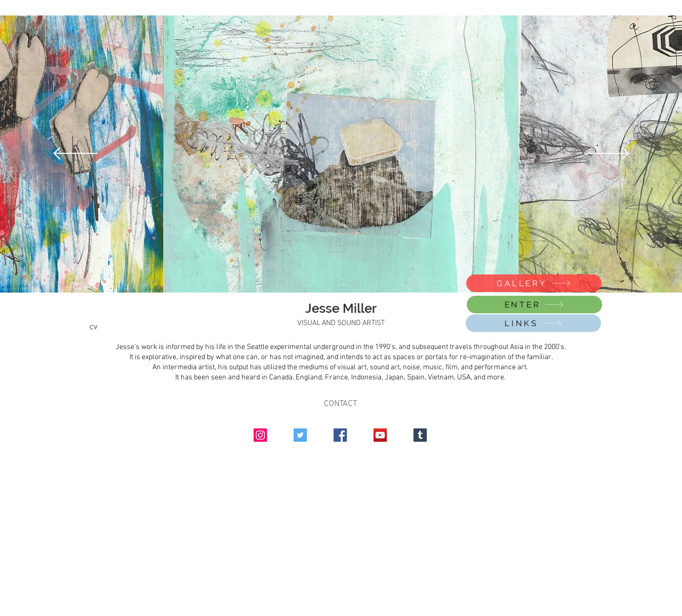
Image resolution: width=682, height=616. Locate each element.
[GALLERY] (534, 283)
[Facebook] (340, 435)
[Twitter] (300, 435)
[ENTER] (534, 305)
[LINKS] (533, 323)
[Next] (607, 154)
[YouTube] (380, 435)
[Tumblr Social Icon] (420, 435)
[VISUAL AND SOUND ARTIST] (341, 323)
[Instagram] (260, 435)
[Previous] (75, 154)
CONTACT (340, 404)
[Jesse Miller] (341, 309)
